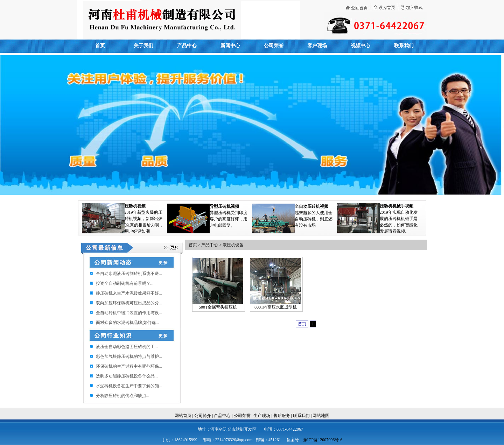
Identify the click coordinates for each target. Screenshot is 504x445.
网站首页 (183, 416)
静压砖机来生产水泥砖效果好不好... (129, 293)
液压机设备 (233, 245)
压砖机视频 (135, 206)
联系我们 (404, 46)
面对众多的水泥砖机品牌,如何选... (127, 323)
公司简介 (203, 416)
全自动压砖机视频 (311, 206)
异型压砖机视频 (224, 206)
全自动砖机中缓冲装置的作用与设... (129, 313)
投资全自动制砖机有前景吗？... (125, 283)
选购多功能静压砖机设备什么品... (127, 376)
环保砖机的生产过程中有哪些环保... (129, 366)
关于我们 (143, 46)
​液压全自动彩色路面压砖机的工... (127, 347)
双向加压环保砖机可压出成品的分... (129, 303)
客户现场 (317, 46)
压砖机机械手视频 (397, 206)
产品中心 (187, 46)
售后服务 (282, 416)
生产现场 (262, 416)
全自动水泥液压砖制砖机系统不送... (129, 274)
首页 (100, 46)
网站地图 (321, 416)
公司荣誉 (274, 46)
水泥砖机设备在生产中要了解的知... (129, 386)
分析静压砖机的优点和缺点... (123, 396)
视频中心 (360, 46)
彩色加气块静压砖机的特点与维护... (129, 356)
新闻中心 (230, 46)
